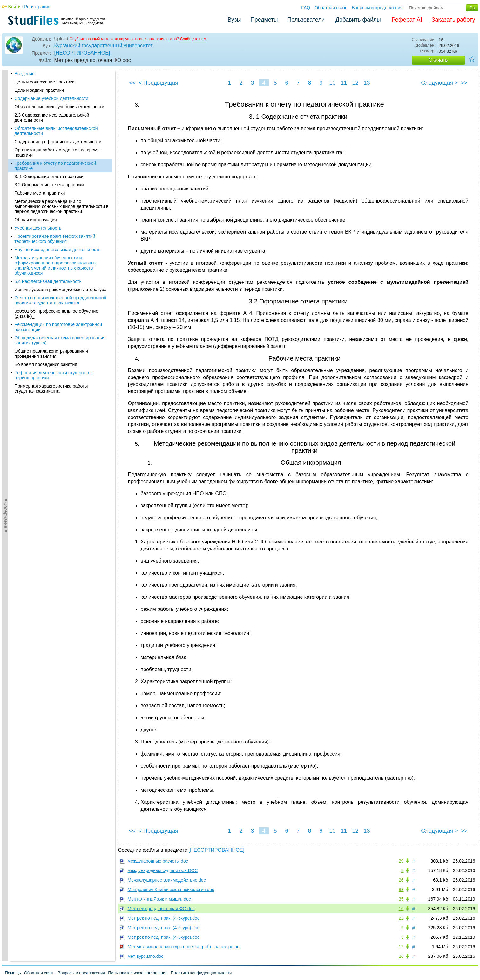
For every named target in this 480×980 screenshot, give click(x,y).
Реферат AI (407, 20)
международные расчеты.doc (158, 861)
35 (401, 899)
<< (132, 83)
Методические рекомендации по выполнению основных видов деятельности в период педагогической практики (62, 131)
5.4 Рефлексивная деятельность (48, 206)
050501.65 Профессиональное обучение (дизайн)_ (57, 239)
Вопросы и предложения (377, 8)
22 (401, 918)
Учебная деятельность (38, 153)
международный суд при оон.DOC (163, 870)
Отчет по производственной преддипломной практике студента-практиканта (61, 225)
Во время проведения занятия (46, 290)
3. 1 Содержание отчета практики (49, 102)
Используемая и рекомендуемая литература (61, 215)
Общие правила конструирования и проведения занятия (51, 279)
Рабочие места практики (40, 118)
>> (464, 83)
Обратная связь (331, 8)
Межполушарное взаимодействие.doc (167, 880)
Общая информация (36, 145)
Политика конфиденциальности (201, 973)
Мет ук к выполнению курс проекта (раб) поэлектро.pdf (184, 947)
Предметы (264, 20)
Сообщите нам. (194, 39)
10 (332, 83)
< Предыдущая (159, 83)
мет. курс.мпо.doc (146, 956)
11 (344, 83)
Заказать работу (453, 20)
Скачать (438, 60)
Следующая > (439, 83)
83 (401, 890)
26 (401, 880)
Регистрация (37, 7)
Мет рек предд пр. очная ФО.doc (161, 909)
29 (401, 861)
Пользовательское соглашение (138, 973)
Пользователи (306, 20)
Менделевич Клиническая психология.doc (171, 890)
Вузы (234, 20)
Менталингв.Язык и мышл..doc (159, 899)
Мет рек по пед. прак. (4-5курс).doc (164, 918)
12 (355, 83)
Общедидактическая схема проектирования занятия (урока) (60, 265)
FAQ (306, 8)
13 (367, 83)
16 (401, 909)
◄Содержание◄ (6, 181)
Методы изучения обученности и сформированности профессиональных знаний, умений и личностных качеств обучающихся (56, 190)
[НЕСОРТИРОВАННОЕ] (82, 53)
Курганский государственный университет (104, 46)
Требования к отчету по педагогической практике (55, 91)
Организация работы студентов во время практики (57, 77)
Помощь (13, 973)
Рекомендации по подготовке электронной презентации (58, 252)
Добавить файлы (358, 20)
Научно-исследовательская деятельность (58, 175)
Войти (14, 7)
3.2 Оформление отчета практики (49, 110)
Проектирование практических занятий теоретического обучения (55, 164)
